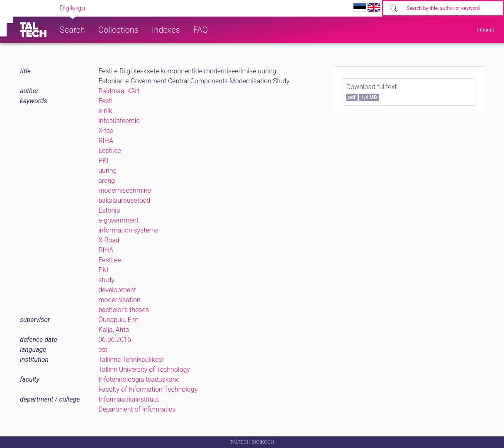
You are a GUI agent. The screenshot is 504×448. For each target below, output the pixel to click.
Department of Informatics (137, 409)
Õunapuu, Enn (118, 320)
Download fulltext (372, 92)
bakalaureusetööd (124, 200)
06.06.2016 (115, 340)
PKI (103, 161)
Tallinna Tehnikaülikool (131, 360)
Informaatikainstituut (129, 399)
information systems (128, 230)
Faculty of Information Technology (148, 389)
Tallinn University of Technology (144, 369)
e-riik (105, 111)
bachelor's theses (124, 310)
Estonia (109, 210)
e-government (118, 220)
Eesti (105, 101)
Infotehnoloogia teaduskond (139, 379)
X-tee (106, 131)
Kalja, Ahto (114, 330)
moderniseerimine (125, 190)
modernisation (119, 300)
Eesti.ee (110, 151)
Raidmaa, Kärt (119, 91)
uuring (107, 171)
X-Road (109, 240)
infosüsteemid (119, 121)
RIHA (106, 141)
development (117, 290)
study (106, 280)
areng (107, 180)
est (103, 350)
